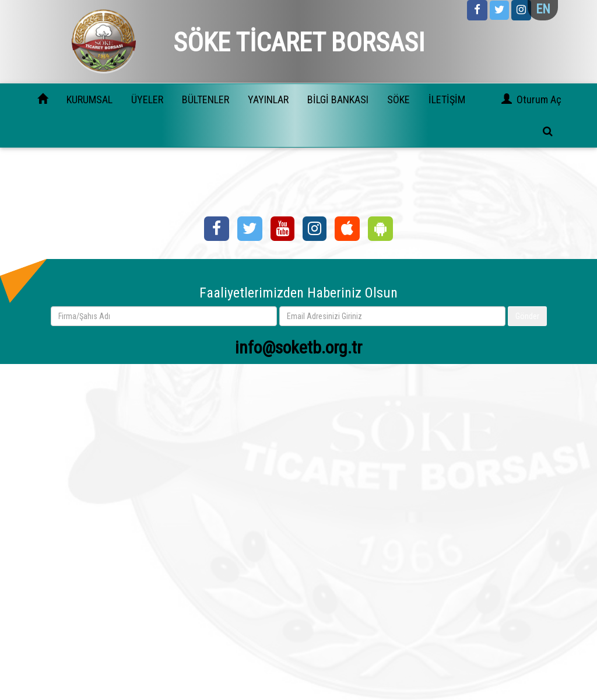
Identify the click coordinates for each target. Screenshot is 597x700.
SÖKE (398, 99)
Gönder (527, 316)
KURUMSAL (89, 99)
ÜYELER (147, 99)
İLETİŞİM (447, 99)
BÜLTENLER (206, 99)
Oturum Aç (539, 99)
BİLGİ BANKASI (338, 99)
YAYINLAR (268, 99)
